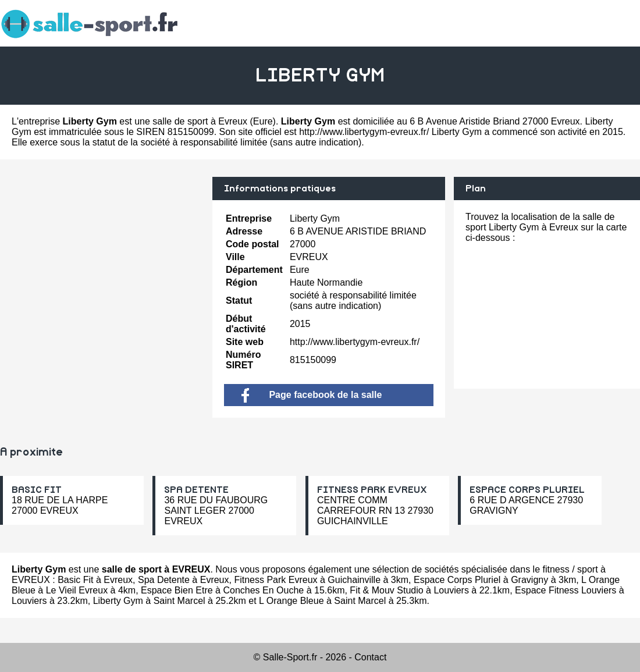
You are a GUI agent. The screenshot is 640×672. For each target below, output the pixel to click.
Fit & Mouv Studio (386, 590)
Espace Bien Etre (177, 590)
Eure (263, 121)
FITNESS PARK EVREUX (372, 490)
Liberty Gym (118, 601)
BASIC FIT (37, 490)
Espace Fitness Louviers (566, 590)
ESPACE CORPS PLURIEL (527, 490)
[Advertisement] (102, 258)
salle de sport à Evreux (200, 121)
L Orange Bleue (291, 601)
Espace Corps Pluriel (457, 580)
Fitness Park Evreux (275, 580)
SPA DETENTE (196, 490)
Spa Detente (164, 580)
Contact (370, 657)
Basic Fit (75, 580)
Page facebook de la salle (312, 395)
